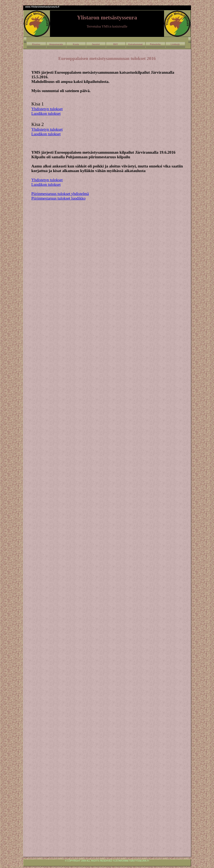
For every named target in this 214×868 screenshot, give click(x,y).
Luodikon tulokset (46, 113)
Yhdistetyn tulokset (47, 109)
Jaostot (96, 44)
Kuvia (76, 44)
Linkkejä (175, 44)
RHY (116, 44)
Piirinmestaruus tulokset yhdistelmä (60, 194)
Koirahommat (136, 44)
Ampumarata (56, 44)
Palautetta (155, 44)
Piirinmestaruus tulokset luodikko (58, 198)
